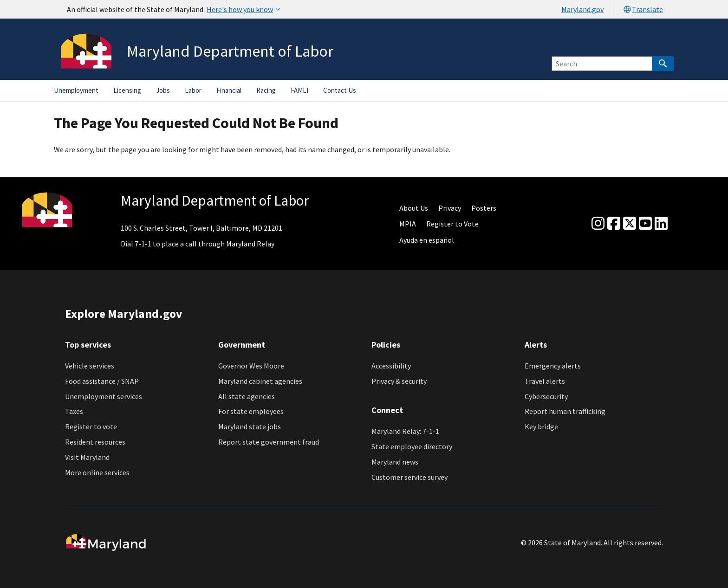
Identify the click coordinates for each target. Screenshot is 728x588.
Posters (484, 208)
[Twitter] (630, 224)
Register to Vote (452, 224)
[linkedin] (661, 224)
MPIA (408, 224)
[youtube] (645, 224)
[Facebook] (614, 224)
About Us (414, 208)
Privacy (450, 208)
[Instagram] (598, 224)
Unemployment (76, 90)
